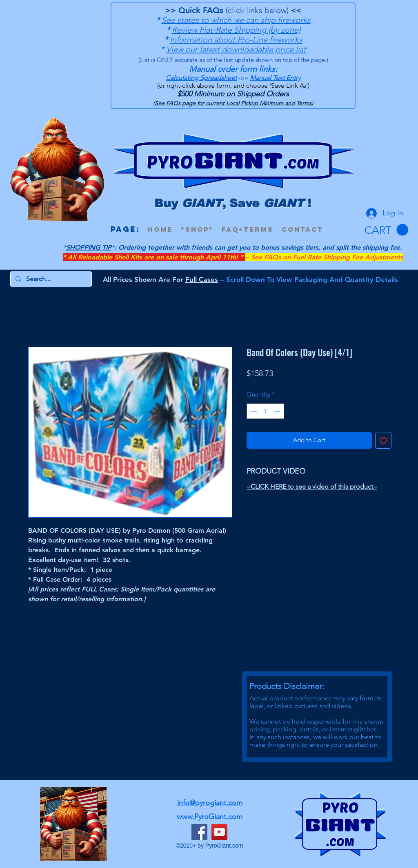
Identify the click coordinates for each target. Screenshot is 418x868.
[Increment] (278, 411)
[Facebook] (199, 832)
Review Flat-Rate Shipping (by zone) (236, 30)
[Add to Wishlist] (384, 440)
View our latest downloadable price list (236, 49)
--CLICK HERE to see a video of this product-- (312, 486)
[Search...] (50, 279)
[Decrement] (253, 411)
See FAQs (266, 257)
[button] (386, 230)
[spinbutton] (266, 411)
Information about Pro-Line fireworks (236, 40)
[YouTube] (219, 832)
